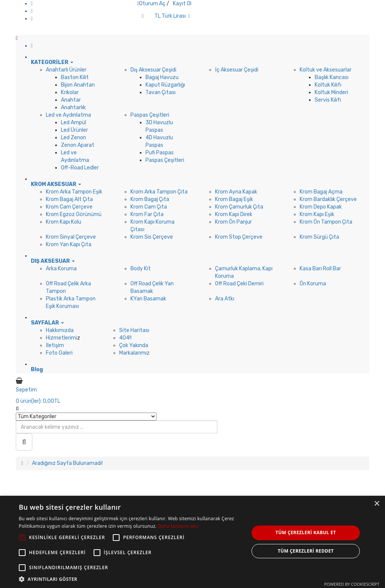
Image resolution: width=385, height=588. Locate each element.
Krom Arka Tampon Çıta (159, 192)
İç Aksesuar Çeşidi (237, 70)
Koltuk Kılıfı (328, 85)
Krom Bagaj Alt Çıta (69, 199)
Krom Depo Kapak (321, 207)
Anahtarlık (73, 107)
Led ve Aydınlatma (68, 115)
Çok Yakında (134, 345)
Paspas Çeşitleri (150, 115)
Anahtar (71, 100)
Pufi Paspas (160, 153)
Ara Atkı (225, 299)
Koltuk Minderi (331, 92)
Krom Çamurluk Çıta (239, 207)
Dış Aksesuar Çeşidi (153, 70)
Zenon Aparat (78, 145)
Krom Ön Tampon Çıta (326, 222)
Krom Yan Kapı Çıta (69, 244)
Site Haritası (134, 330)
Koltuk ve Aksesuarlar (326, 70)
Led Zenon (74, 138)
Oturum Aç (152, 4)
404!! (125, 338)
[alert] (192, 542)
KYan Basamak (148, 299)
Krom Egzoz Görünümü (74, 214)
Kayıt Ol (182, 4)
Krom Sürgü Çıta (319, 237)
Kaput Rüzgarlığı (165, 85)
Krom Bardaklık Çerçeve (328, 199)
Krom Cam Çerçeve (69, 207)
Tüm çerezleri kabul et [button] (306, 532)
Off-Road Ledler (80, 168)
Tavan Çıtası (161, 92)
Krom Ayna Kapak (236, 192)
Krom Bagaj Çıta (150, 199)
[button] (130, 579)
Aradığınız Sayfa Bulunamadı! (67, 463)
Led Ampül (74, 123)
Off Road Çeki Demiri (239, 284)
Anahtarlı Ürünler (66, 70)
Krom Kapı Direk (234, 214)
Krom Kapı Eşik (317, 214)
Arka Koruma (61, 269)
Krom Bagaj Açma (321, 192)
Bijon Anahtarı (78, 85)
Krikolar (70, 92)
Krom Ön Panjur (233, 222)
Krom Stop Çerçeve (239, 237)
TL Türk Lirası (172, 16)
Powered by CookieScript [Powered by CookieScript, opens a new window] (352, 584)
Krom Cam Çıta (149, 207)
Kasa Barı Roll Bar (320, 269)
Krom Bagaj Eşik (234, 199)
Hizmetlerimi (61, 338)
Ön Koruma (313, 284)
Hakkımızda (60, 330)
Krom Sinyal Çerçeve (71, 237)
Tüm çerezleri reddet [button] (306, 551)
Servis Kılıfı (328, 100)
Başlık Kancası (332, 77)
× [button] (377, 504)
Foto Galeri (59, 353)
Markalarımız (134, 353)
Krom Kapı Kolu (64, 222)
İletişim (55, 345)
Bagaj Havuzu (162, 77)
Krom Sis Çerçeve (152, 237)
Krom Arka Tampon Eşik (74, 192)
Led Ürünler (74, 130)
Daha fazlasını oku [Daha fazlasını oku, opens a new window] (178, 526)
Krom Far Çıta (147, 214)
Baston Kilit (75, 77)
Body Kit (141, 269)
